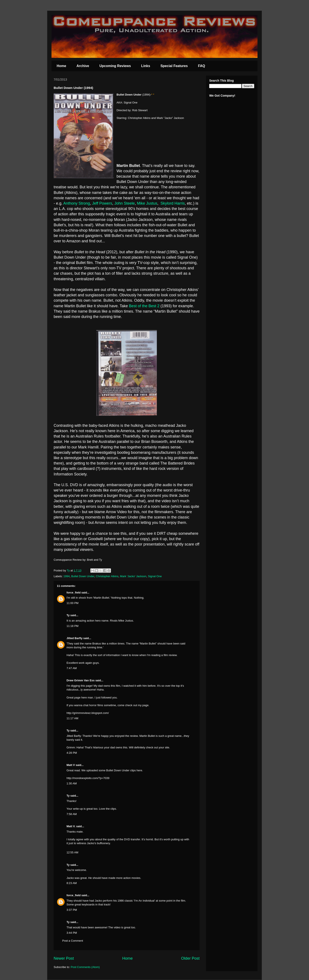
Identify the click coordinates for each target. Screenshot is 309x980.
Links (146, 66)
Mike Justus (147, 203)
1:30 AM (72, 783)
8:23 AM (72, 883)
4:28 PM (72, 753)
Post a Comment (73, 941)
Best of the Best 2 (145, 306)
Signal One (155, 576)
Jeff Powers (102, 203)
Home (61, 66)
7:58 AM (72, 814)
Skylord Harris (173, 203)
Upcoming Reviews (115, 66)
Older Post (190, 958)
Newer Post (64, 958)
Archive (83, 66)
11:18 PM (73, 626)
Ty (68, 615)
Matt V (71, 765)
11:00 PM (73, 603)
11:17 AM (72, 718)
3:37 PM (72, 910)
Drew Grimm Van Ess (81, 680)
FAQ (202, 66)
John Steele (125, 203)
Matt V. (71, 826)
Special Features (174, 66)
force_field (74, 593)
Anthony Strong (77, 203)
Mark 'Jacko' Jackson (133, 576)
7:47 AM (72, 668)
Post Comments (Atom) (85, 967)
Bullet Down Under (83, 576)
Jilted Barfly (74, 638)
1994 (67, 576)
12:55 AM (72, 852)
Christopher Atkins (107, 576)
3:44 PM (72, 933)
